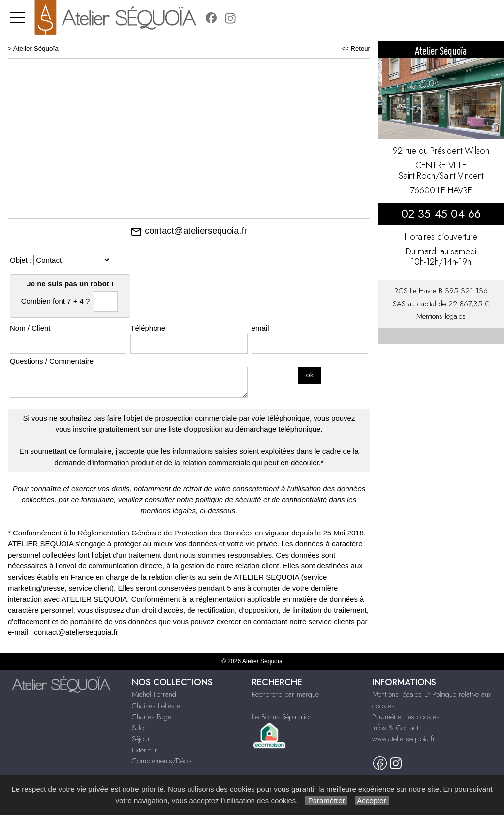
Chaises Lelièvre (156, 706)
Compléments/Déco (161, 761)
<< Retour (356, 48)
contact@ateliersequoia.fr (189, 231)
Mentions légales (441, 316)
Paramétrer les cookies (406, 717)
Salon (140, 728)
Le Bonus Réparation (282, 717)
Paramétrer (326, 800)
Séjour (141, 739)
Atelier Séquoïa (36, 48)
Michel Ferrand (154, 694)
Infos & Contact (395, 728)
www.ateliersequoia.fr (404, 739)
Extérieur (144, 750)
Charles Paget (152, 717)
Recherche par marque (285, 694)
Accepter (372, 800)
